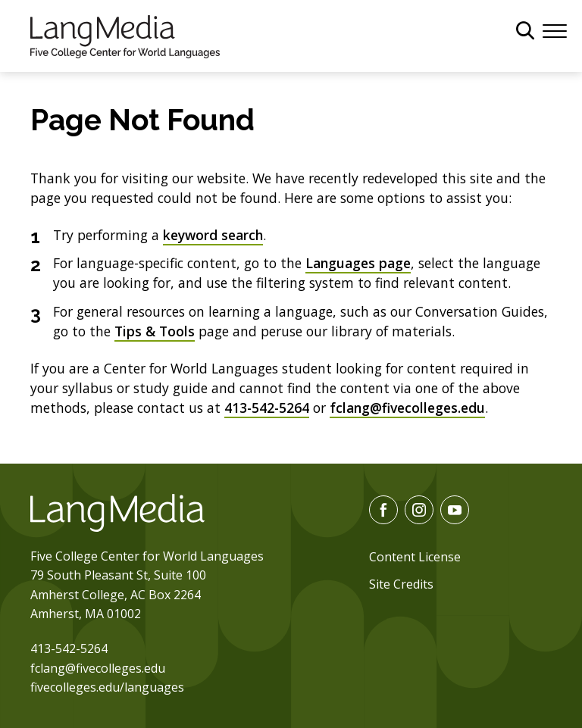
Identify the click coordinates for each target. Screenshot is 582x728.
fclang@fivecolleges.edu (407, 408)
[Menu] (555, 30)
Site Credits (401, 584)
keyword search (213, 235)
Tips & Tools (155, 331)
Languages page (358, 263)
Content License (415, 557)
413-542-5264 (267, 408)
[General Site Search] (525, 30)
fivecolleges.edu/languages (107, 687)
